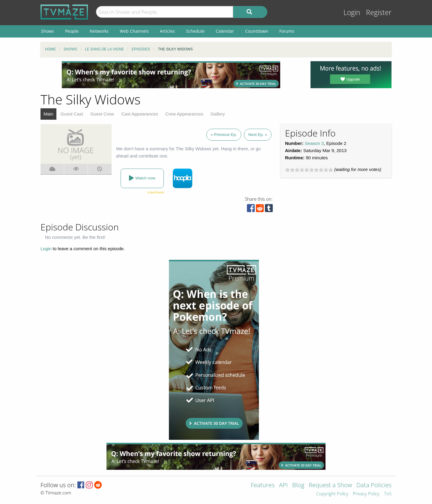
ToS (388, 494)
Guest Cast (72, 114)
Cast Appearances (140, 114)
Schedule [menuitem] (195, 31)
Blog (298, 486)
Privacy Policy (366, 494)
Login (352, 12)
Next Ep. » (258, 135)
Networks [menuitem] (99, 31)
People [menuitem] (72, 31)
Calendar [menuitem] (225, 31)
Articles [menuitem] (167, 31)
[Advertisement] (171, 75)
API (283, 486)
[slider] (309, 170)
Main (48, 114)
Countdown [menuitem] (257, 31)
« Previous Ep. (224, 135)
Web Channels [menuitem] (134, 31)
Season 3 (314, 143)
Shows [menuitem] (48, 31)
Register (379, 12)
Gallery (218, 114)
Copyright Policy (332, 494)
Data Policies (374, 486)
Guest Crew (102, 114)
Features (263, 486)
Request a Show (330, 486)
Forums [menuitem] (287, 31)
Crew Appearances (184, 114)
